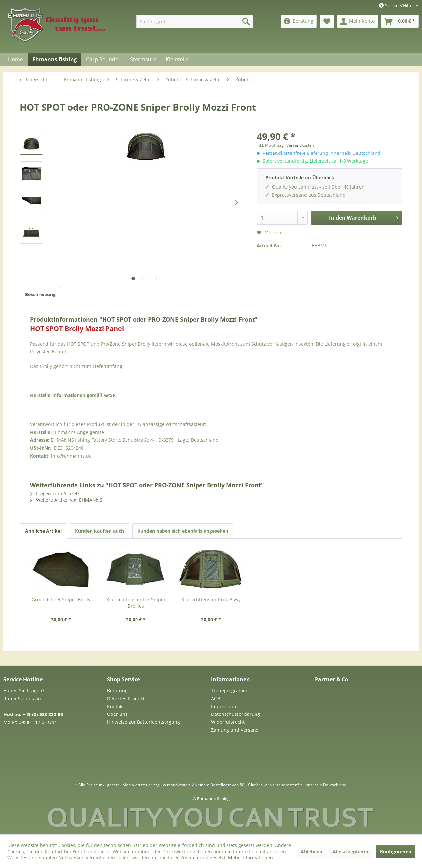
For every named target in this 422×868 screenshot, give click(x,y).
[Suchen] (246, 21)
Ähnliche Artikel (43, 531)
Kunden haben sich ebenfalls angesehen (183, 531)
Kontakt (116, 706)
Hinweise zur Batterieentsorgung (144, 722)
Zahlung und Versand (235, 730)
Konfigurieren (396, 851)
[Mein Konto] (358, 21)
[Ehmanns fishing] (55, 59)
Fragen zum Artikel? (55, 494)
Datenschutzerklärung (236, 714)
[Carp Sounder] (103, 59)
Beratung (117, 691)
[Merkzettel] (327, 21)
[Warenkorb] (400, 21)
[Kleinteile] (177, 59)
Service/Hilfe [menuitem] (397, 5)
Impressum (224, 706)
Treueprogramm (229, 691)
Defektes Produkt (126, 699)
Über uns (117, 714)
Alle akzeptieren (351, 851)
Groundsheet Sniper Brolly (61, 599)
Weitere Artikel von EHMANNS (66, 500)
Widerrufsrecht (228, 722)
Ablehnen (312, 851)
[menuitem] (195, 21)
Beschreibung (40, 294)
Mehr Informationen (251, 858)
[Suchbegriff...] (195, 21)
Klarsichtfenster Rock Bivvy (211, 599)
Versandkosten (176, 785)
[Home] (15, 59)
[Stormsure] (143, 59)
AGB (216, 699)
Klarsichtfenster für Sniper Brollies (136, 603)
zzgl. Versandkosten (296, 145)
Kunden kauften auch (100, 531)
